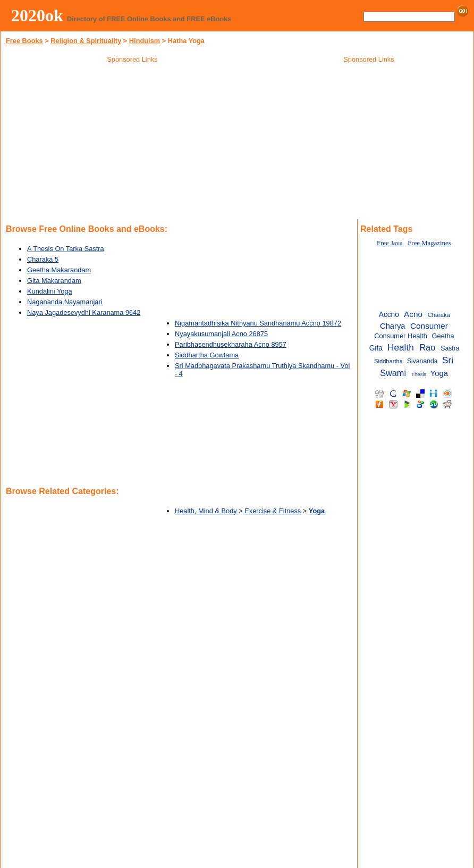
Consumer (429, 326)
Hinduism (145, 41)
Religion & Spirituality (86, 41)
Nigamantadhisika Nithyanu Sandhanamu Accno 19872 (258, 323)
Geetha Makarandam (59, 270)
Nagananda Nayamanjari (65, 302)
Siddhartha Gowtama (207, 355)
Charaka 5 (43, 259)
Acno (413, 314)
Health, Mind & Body (206, 511)
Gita (376, 348)
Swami (393, 373)
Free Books (24, 41)
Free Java (390, 243)
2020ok (37, 15)
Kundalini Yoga (50, 291)
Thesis (419, 374)
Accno (389, 315)
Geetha (443, 336)
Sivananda (422, 361)
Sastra (450, 348)
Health (401, 347)
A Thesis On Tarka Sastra (66, 249)
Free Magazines (429, 243)
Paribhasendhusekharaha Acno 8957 (231, 344)
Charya (393, 326)
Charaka (439, 315)
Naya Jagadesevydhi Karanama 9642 (84, 312)
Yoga (439, 373)
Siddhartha (388, 361)
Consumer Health (401, 336)
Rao (427, 347)
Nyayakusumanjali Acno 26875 (221, 334)
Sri (448, 360)
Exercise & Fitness (273, 511)
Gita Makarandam (54, 281)
